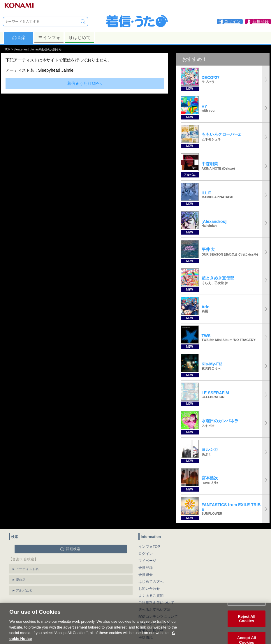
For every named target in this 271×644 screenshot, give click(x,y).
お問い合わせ (149, 589)
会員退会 (146, 575)
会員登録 (146, 568)
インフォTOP (149, 547)
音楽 (19, 38)
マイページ (147, 561)
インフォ (49, 38)
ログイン (146, 554)
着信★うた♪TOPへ (85, 83)
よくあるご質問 (151, 596)
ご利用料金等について (156, 603)
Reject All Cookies (247, 625)
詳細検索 (73, 549)
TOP (7, 49)
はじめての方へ (151, 582)
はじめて (79, 38)
